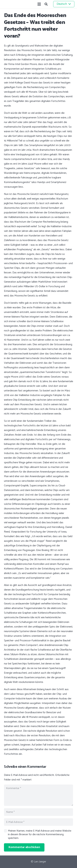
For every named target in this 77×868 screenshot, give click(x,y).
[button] (46, 4)
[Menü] (39, 4)
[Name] (38, 812)
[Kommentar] (38, 795)
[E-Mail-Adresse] (38, 822)
